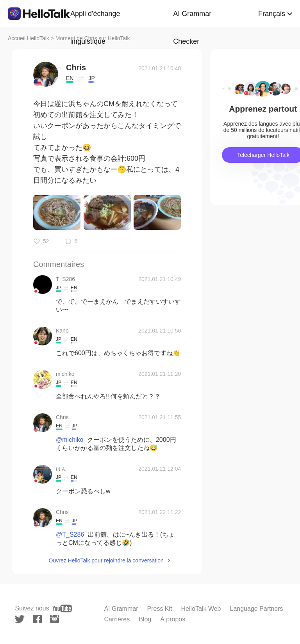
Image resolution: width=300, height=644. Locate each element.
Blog (145, 619)
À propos (173, 619)
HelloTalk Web (201, 609)
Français (272, 14)
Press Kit (160, 609)
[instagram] (54, 619)
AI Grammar (121, 609)
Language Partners (256, 609)
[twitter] (20, 619)
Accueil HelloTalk (29, 38)
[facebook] (37, 619)
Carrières (117, 619)
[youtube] (62, 608)
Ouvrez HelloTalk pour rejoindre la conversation (106, 560)
